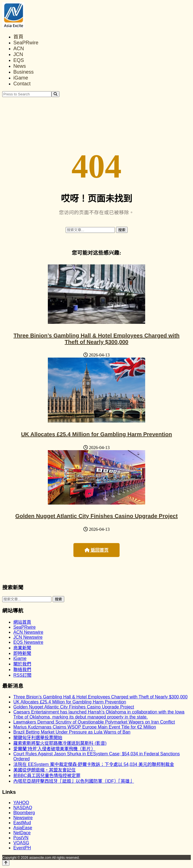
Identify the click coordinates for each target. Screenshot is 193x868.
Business (23, 72)
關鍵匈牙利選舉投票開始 (38, 738)
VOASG (21, 843)
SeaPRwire (26, 43)
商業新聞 (22, 648)
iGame (21, 78)
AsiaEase (23, 828)
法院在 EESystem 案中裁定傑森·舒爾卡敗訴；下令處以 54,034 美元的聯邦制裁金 (94, 764)
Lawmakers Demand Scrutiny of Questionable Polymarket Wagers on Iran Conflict (94, 722)
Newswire (23, 818)
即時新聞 (22, 653)
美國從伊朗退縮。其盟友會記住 (44, 770)
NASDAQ (23, 808)
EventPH (22, 848)
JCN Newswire (28, 637)
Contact (22, 84)
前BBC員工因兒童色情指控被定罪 (47, 776)
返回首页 (96, 550)
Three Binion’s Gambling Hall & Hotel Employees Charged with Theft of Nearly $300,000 (96, 339)
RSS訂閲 (22, 675)
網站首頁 (22, 622)
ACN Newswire (28, 632)
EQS (19, 60)
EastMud (22, 823)
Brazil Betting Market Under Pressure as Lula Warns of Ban (72, 732)
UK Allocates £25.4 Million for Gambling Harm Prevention (97, 434)
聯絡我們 (22, 670)
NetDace (22, 833)
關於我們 (22, 664)
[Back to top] (6, 863)
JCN (18, 54)
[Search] (55, 94)
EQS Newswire (28, 642)
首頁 (18, 37)
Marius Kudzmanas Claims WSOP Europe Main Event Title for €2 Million (85, 727)
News (20, 66)
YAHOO (21, 803)
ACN (19, 49)
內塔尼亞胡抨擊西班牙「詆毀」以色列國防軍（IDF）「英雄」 (74, 781)
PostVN (21, 838)
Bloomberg (24, 813)
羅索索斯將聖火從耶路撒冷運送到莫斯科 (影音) (60, 743)
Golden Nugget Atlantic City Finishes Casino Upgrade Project (96, 516)
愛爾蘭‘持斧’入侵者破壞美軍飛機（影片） (54, 749)
